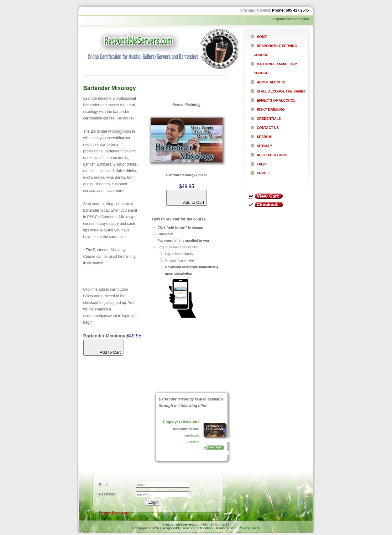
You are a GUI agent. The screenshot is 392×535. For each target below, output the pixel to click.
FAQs (261, 164)
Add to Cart (189, 200)
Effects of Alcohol (276, 100)
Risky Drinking (271, 109)
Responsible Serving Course (276, 50)
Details (194, 442)
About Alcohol (272, 82)
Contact (263, 10)
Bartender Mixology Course (276, 69)
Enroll (264, 173)
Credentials (269, 119)
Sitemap (247, 10)
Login (154, 502)
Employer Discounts (181, 422)
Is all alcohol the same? (281, 91)
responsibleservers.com (183, 524)
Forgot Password (114, 513)
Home (262, 37)
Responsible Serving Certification (187, 528)
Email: (104, 485)
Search (264, 137)
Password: (108, 494)
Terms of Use (225, 528)
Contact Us (268, 128)
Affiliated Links (272, 155)
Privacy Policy (249, 528)
